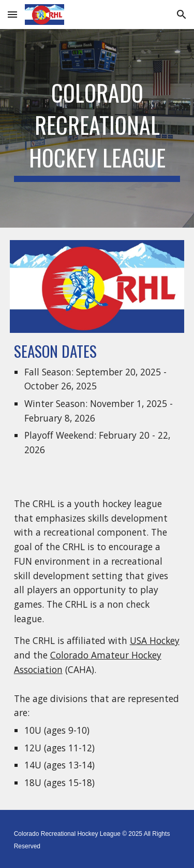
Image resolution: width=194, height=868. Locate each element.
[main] (97, 128)
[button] (12, 14)
